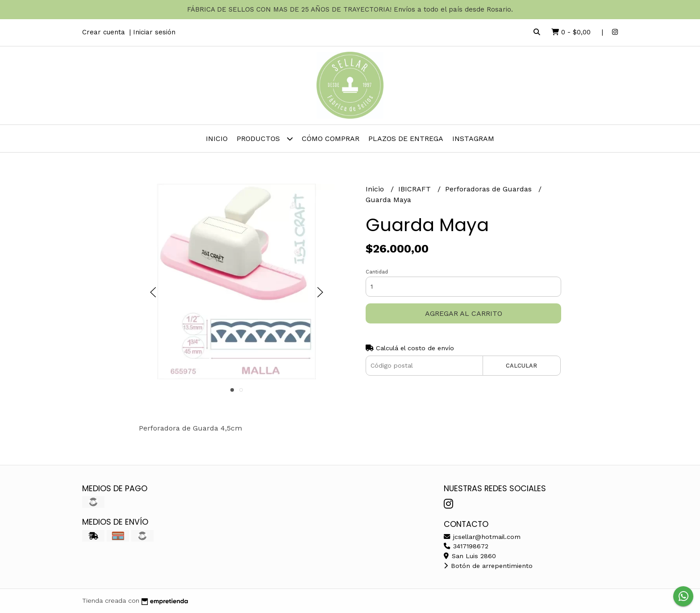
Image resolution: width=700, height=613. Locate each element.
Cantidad (377, 272)
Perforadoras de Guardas (490, 189)
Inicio (217, 139)
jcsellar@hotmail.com (482, 537)
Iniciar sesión (154, 32)
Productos (265, 139)
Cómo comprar (331, 139)
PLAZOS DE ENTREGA (406, 139)
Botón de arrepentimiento (488, 566)
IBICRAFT (416, 189)
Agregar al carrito (464, 313)
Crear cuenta (104, 32)
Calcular (521, 366)
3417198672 (466, 546)
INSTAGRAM (473, 139)
